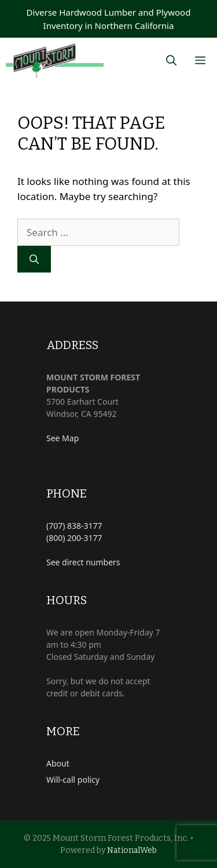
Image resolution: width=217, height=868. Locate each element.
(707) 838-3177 (74, 526)
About (58, 763)
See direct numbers (83, 562)
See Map (62, 438)
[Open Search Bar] (171, 61)
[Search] (34, 259)
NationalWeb (132, 850)
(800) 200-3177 (74, 538)
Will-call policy (73, 780)
